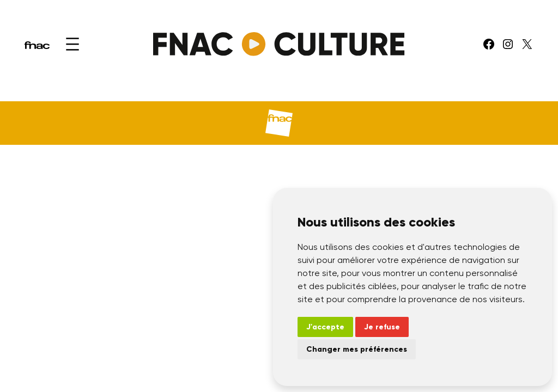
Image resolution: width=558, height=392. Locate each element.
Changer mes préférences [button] (357, 349)
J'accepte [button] (325, 327)
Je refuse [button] (382, 327)
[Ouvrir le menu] (72, 44)
